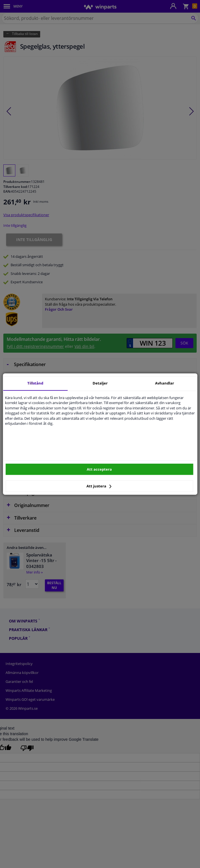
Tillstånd (35, 383)
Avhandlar (165, 383)
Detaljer (100, 383)
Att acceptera (99, 469)
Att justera (99, 486)
